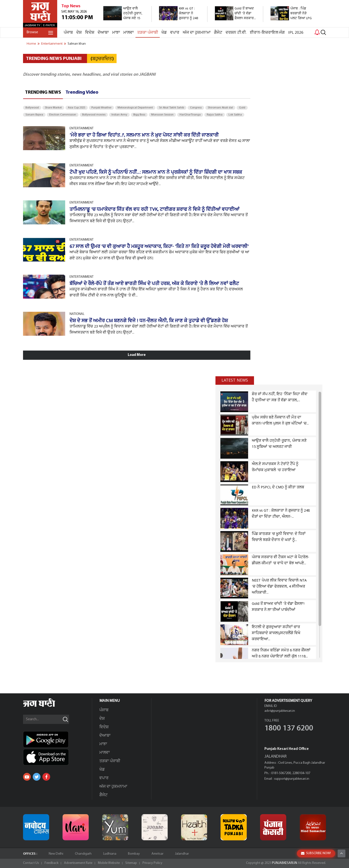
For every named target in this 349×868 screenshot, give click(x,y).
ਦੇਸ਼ (79, 33)
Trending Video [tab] (82, 92)
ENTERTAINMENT (82, 128)
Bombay (134, 854)
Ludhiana (110, 854)
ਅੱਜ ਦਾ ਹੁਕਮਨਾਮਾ (197, 33)
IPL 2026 (296, 33)
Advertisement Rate (78, 863)
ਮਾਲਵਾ (129, 33)
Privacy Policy (152, 863)
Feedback (52, 863)
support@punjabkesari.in (292, 779)
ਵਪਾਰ (175, 33)
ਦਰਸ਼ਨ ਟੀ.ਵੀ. (236, 33)
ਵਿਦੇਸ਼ (90, 33)
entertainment (52, 44)
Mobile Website (109, 863)
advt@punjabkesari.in (280, 711)
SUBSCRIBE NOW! (316, 853)
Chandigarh (83, 854)
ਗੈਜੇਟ (218, 33)
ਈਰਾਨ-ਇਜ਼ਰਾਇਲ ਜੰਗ (267, 33)
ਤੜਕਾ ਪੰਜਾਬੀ (148, 33)
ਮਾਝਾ (116, 33)
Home (31, 44)
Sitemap (131, 863)
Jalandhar (182, 854)
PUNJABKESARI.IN (285, 863)
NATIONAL (77, 314)
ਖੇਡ (164, 33)
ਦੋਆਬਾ (103, 33)
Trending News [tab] (43, 92)
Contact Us (31, 863)
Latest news (235, 380)
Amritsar (157, 854)
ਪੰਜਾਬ (68, 33)
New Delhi (56, 854)
